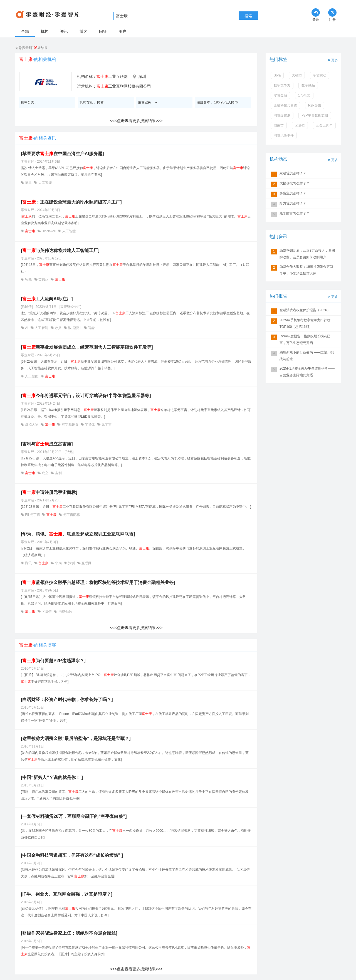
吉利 (58, 473)
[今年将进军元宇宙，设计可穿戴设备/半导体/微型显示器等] (86, 396)
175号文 (304, 95)
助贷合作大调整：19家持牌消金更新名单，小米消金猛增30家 (306, 270)
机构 (44, 31)
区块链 (47, 612)
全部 (25, 31)
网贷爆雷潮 (282, 115)
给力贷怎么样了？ (293, 203)
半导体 (90, 425)
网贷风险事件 (284, 135)
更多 (332, 60)
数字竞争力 (282, 85)
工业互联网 (112, 76)
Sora (277, 75)
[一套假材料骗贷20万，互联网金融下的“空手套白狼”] (74, 816)
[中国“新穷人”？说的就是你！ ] (52, 777)
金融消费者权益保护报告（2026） (305, 310)
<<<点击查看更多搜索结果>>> (136, 121)
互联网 (86, 563)
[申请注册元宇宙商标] (49, 492)
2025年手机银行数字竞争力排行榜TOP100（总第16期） (305, 323)
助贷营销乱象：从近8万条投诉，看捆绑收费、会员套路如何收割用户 (307, 254)
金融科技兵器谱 (285, 105)
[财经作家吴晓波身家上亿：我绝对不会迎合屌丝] (69, 933)
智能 (29, 279)
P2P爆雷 (315, 105)
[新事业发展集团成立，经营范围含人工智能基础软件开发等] (87, 347)
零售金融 (280, 95)
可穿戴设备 (70, 425)
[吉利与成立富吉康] (47, 444)
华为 (58, 563)
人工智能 (45, 183)
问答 (103, 31)
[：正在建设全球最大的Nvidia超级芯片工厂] (71, 202)
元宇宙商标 (71, 515)
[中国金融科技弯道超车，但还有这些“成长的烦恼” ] (72, 855)
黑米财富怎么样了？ (295, 213)
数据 (58, 328)
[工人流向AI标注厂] (47, 299)
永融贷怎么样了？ (293, 173)
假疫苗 (279, 125)
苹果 (29, 183)
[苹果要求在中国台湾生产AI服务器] (62, 154)
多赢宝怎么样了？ (293, 193)
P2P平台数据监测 (315, 115)
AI (27, 328)
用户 (122, 31)
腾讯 (29, 563)
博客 (83, 31)
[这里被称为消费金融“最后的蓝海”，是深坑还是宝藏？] (76, 738)
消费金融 (64, 612)
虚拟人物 (32, 425)
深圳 (72, 563)
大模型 (297, 75)
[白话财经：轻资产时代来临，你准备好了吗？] (67, 700)
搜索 (248, 16)
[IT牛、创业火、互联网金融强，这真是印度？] (67, 894)
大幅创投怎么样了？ (295, 183)
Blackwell (49, 231)
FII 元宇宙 (33, 515)
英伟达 (44, 279)
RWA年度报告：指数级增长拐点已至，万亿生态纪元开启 (305, 340)
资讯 (64, 31)
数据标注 (75, 328)
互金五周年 (324, 125)
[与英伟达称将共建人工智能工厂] (60, 250)
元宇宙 (106, 425)
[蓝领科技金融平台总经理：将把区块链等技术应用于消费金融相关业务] (98, 582)
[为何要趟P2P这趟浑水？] (53, 661)
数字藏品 (308, 85)
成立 (45, 473)
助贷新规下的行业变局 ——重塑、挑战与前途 (307, 356)
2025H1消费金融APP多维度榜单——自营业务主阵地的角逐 (307, 372)
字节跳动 (320, 75)
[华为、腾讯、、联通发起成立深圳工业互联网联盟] (78, 534)
